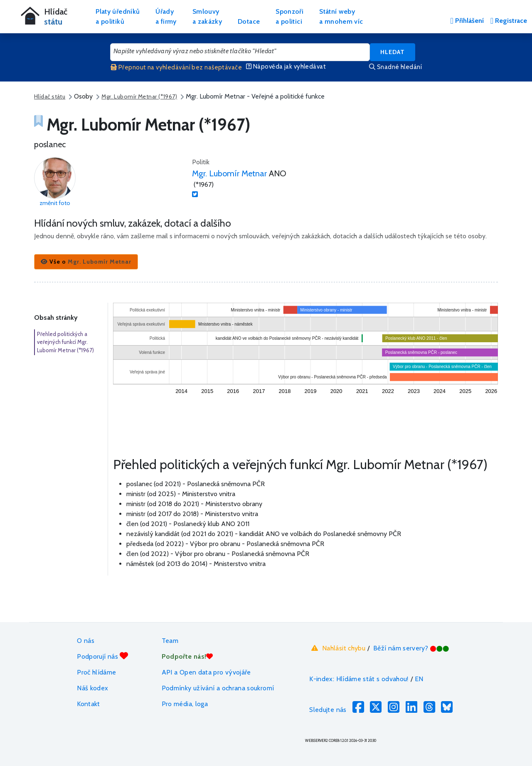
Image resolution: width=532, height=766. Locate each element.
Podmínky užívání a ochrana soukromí (218, 688)
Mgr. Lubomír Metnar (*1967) (139, 96)
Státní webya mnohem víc (341, 16)
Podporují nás (102, 656)
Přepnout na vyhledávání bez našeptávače (176, 67)
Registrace (509, 21)
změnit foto (55, 203)
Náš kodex (92, 688)
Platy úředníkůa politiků (118, 16)
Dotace (249, 21)
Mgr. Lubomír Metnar (229, 173)
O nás (86, 641)
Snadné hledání (395, 67)
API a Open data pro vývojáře (206, 672)
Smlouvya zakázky (207, 16)
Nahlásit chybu (337, 648)
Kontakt (89, 704)
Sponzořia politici (289, 16)
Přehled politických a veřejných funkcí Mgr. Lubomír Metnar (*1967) (65, 342)
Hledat (393, 52)
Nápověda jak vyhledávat (286, 67)
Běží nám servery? (411, 648)
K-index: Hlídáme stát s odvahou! (359, 679)
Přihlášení (467, 21)
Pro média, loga (185, 704)
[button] (86, 262)
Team (170, 641)
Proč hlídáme (96, 672)
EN (419, 679)
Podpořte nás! (187, 656)
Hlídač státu (50, 96)
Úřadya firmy (166, 16)
